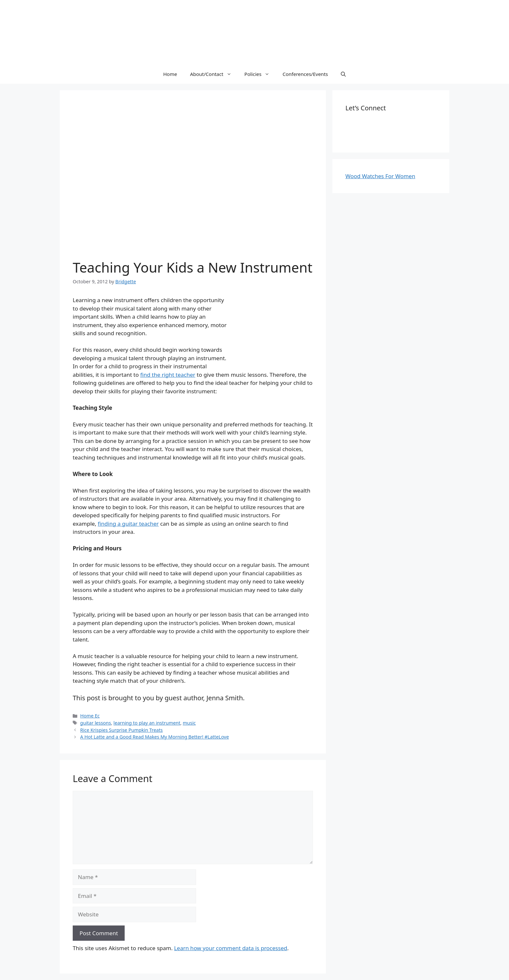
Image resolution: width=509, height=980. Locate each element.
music (189, 723)
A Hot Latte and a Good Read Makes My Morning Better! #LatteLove (155, 737)
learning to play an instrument (147, 723)
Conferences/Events (305, 74)
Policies (260, 74)
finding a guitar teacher (128, 524)
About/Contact (214, 74)
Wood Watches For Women (380, 176)
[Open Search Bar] (343, 74)
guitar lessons (96, 723)
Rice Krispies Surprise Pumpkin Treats (121, 730)
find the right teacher (168, 375)
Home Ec (90, 716)
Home (170, 74)
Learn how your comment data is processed (231, 948)
